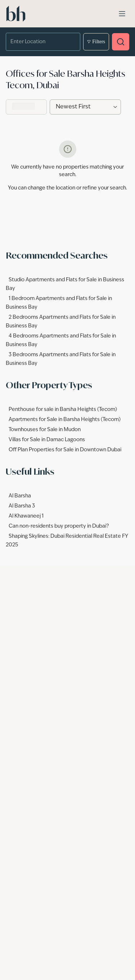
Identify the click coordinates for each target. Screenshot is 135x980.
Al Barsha (20, 496)
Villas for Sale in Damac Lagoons (47, 440)
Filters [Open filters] (96, 42)
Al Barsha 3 (22, 506)
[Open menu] (122, 14)
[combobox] (38, 42)
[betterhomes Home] (16, 14)
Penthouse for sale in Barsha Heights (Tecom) (63, 410)
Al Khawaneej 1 (26, 516)
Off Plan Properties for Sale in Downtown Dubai (65, 450)
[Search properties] (121, 42)
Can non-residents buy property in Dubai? (59, 526)
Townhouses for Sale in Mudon (45, 430)
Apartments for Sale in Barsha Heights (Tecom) (65, 420)
